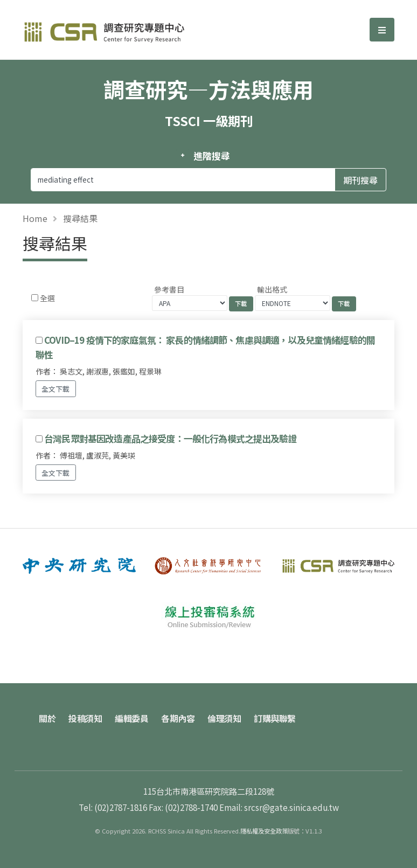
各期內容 (178, 718)
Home (35, 218)
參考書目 (169, 289)
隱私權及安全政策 (264, 831)
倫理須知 (224, 718)
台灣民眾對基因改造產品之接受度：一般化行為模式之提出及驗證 (171, 439)
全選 (47, 298)
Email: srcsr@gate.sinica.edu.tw (279, 807)
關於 (47, 718)
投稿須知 (85, 718)
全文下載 (55, 389)
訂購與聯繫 (275, 718)
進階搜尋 (211, 156)
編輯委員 (131, 718)
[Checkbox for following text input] (35, 298)
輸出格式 (272, 289)
